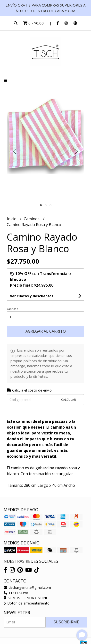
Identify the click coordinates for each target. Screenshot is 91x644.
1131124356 (16, 593)
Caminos (32, 219)
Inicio (12, 219)
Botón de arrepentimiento (27, 603)
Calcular (69, 400)
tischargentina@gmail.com (27, 587)
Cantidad (12, 309)
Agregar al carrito (46, 331)
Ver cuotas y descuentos (32, 296)
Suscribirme (66, 622)
